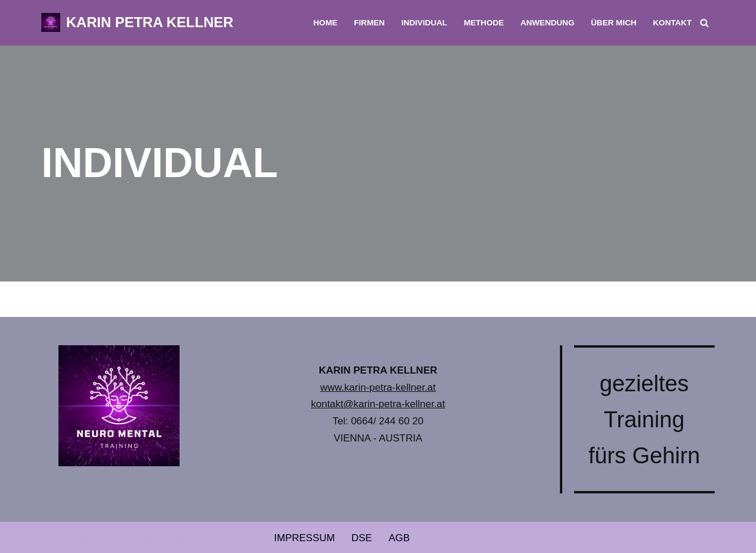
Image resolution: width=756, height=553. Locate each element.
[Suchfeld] (704, 23)
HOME (325, 23)
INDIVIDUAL (424, 23)
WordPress (168, 537)
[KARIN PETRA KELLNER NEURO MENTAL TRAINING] (137, 23)
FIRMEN (369, 23)
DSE (362, 538)
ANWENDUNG (547, 23)
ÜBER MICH (614, 23)
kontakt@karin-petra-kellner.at (378, 404)
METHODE (484, 23)
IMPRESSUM (304, 538)
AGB (399, 538)
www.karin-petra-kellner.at (378, 387)
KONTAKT (672, 23)
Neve (53, 537)
